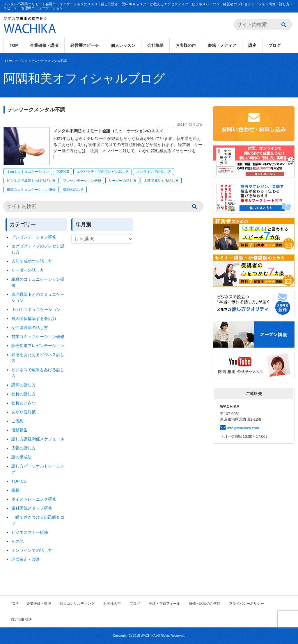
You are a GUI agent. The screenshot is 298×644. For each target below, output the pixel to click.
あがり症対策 (26, 412)
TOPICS (63, 172)
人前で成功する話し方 (161, 181)
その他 (17, 541)
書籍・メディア (222, 45)
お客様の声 (186, 45)
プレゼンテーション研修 (82, 181)
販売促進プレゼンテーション (38, 346)
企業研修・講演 (44, 45)
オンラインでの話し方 (154, 172)
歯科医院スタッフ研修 (32, 508)
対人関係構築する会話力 (34, 319)
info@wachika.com (243, 428)
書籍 (15, 490)
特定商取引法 (21, 620)
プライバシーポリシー (246, 604)
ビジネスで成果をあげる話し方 (31, 181)
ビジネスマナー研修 (32, 532)
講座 (252, 45)
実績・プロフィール (164, 604)
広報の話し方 (24, 448)
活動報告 (19, 430)
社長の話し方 (24, 394)
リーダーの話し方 (123, 181)
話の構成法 (22, 457)
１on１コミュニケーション (28, 172)
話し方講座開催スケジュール (38, 439)
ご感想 (17, 421)
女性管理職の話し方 (30, 328)
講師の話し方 (73, 190)
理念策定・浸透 (26, 559)
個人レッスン (123, 45)
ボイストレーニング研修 (34, 499)
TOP (14, 45)
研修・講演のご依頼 (205, 604)
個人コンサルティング (77, 604)
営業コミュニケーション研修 (38, 337)
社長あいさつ (24, 403)
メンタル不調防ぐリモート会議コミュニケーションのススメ (108, 131)
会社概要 (155, 45)
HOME (10, 61)
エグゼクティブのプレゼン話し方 (103, 172)
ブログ (274, 45)
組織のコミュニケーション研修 (31, 190)
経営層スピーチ (85, 45)
